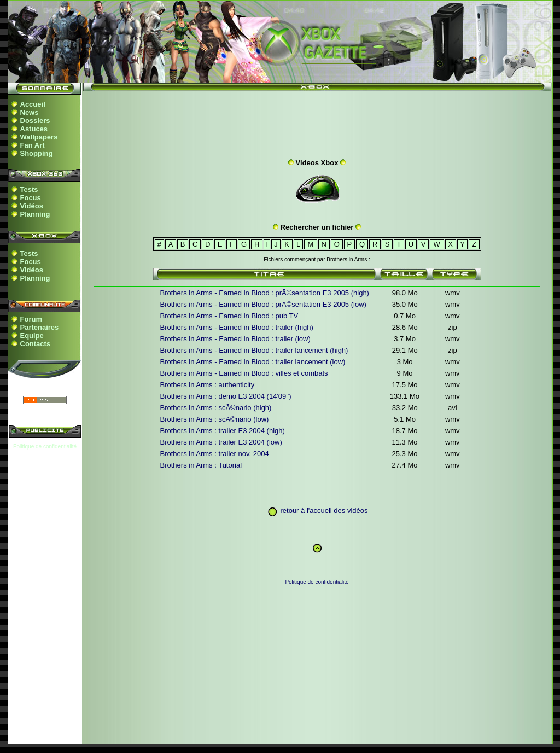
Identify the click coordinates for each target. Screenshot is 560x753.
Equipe (32, 335)
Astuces (34, 129)
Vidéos (32, 206)
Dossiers (35, 121)
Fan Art (33, 145)
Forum (31, 319)
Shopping (37, 153)
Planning (35, 214)
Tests (29, 189)
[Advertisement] (317, 122)
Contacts (36, 344)
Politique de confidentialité (45, 446)
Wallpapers (39, 137)
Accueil (33, 104)
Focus (31, 198)
